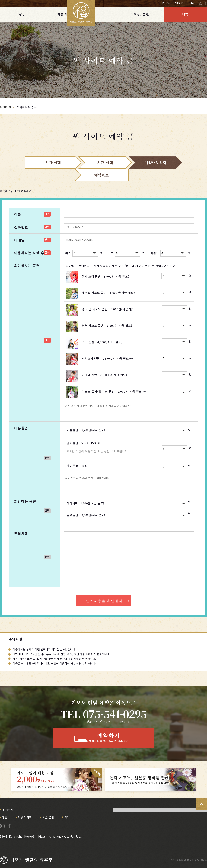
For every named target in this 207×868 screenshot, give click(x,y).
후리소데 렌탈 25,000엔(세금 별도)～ (107, 358)
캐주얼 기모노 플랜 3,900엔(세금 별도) (108, 293)
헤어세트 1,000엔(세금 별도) (86, 503)
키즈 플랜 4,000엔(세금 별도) (102, 342)
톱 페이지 (8, 810)
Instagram (200, 3)
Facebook (205, 3)
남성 (111, 253)
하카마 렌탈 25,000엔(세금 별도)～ (106, 375)
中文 (193, 3)
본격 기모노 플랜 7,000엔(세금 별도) (107, 325)
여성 (68, 253)
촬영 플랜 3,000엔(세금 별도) (86, 515)
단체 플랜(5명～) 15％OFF (85, 443)
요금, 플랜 (141, 14)
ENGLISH (180, 3)
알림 (22, 14)
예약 (185, 14)
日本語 (166, 3)
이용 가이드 (66, 14)
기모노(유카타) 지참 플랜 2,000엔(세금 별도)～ (114, 391)
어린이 (154, 253)
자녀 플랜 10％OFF (80, 466)
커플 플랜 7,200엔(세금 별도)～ (87, 430)
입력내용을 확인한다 (104, 601)
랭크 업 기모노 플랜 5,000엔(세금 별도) (109, 309)
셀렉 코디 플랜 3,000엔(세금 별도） (106, 276)
